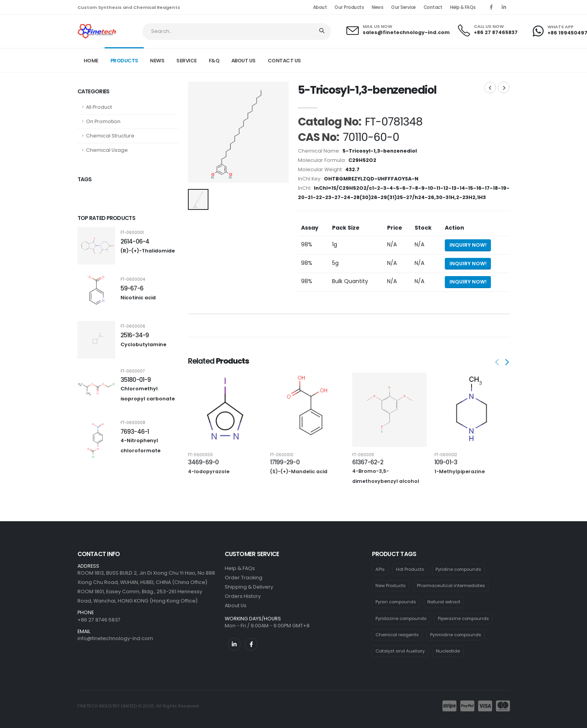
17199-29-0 (285, 462)
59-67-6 (132, 288)
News (377, 7)
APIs (380, 569)
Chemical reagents (397, 635)
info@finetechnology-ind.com (115, 638)
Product (426, 60)
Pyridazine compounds (401, 618)
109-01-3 (446, 462)
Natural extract (444, 602)
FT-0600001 (132, 233)
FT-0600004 (133, 280)
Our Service (403, 7)
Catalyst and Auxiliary (400, 651)
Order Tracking (244, 578)
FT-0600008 (133, 423)
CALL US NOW (489, 27)
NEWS (157, 61)
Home (91, 61)
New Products (391, 585)
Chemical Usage (107, 150)
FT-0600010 (282, 455)
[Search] (323, 32)
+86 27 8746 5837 (99, 620)
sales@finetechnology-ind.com (406, 32)
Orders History (243, 596)
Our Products (349, 7)
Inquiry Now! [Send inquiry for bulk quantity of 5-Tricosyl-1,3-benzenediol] (468, 282)
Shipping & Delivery (249, 587)
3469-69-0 (203, 462)
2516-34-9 (135, 335)
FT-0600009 (200, 455)
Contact (433, 7)
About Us (236, 605)
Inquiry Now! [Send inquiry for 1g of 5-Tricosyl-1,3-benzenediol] (468, 245)
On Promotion (103, 121)
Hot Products (410, 569)
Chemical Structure (110, 136)
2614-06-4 (135, 241)
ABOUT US (244, 61)
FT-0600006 (133, 326)
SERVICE (187, 61)
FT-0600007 (133, 371)
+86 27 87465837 (496, 32)
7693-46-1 (135, 432)
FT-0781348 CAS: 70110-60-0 (478, 60)
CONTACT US (284, 61)
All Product (99, 107)
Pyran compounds (396, 602)
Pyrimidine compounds (456, 635)
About (320, 7)
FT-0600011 (363, 455)
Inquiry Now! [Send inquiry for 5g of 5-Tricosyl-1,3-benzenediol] (468, 264)
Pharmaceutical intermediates (451, 585)
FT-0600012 (446, 455)
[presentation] (498, 363)
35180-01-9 (136, 380)
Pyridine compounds (458, 569)
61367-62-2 (368, 462)
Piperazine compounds (463, 618)
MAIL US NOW (377, 27)
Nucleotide (448, 651)
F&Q (214, 61)
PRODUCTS (124, 61)
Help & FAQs (463, 7)
